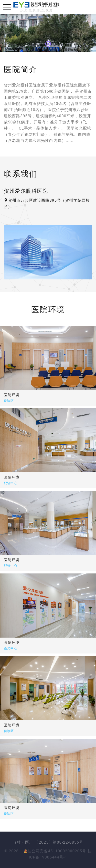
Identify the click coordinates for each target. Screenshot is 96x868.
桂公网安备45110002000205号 (55, 851)
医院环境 (29, 477)
